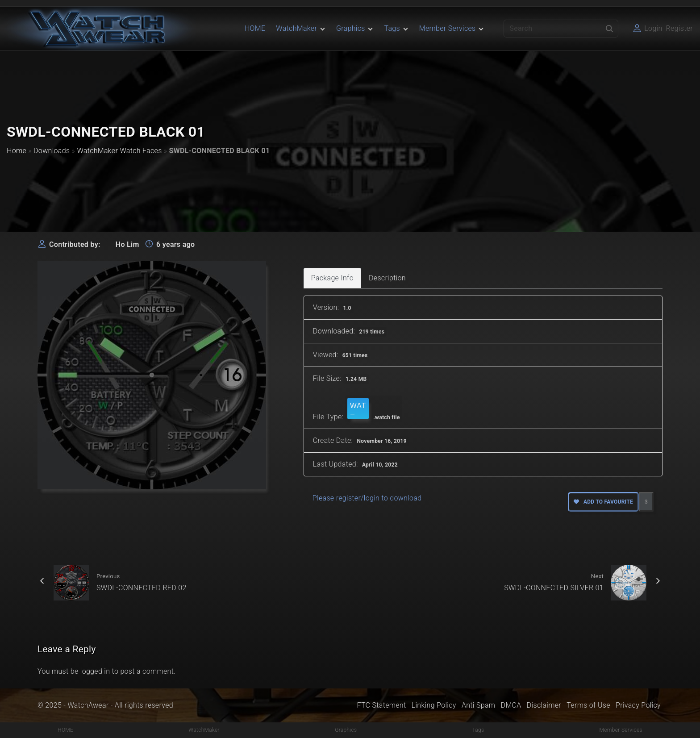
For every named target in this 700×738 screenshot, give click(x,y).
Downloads (52, 151)
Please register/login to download (367, 498)
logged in (95, 671)
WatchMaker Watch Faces (119, 151)
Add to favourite (603, 502)
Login (653, 28)
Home (17, 151)
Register (679, 28)
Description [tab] (387, 278)
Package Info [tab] (332, 278)
